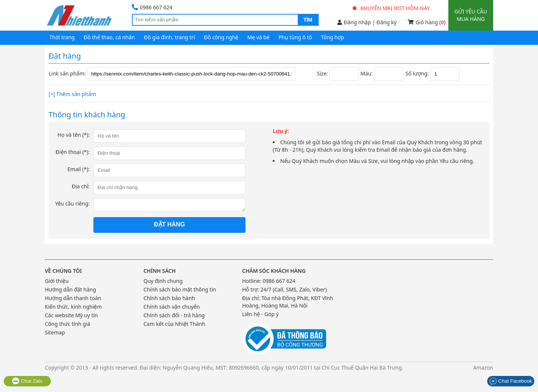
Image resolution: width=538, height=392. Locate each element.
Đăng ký (387, 22)
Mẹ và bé (258, 37)
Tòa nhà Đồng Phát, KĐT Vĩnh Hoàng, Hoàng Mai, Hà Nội (288, 302)
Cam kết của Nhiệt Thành (174, 324)
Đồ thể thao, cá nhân (109, 37)
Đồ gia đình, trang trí (169, 37)
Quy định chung (163, 281)
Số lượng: (417, 73)
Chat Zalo (27, 381)
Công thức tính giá (67, 324)
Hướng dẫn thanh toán (73, 298)
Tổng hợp (333, 37)
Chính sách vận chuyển (172, 307)
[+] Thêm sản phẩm (72, 94)
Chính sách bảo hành (169, 298)
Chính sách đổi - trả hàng (174, 315)
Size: (322, 73)
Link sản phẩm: (67, 73)
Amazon (483, 368)
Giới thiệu (57, 281)
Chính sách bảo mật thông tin (180, 289)
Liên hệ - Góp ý (260, 314)
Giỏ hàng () (426, 22)
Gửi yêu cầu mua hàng (471, 15)
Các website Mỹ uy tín (71, 315)
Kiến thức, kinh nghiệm (73, 307)
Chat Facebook (511, 381)
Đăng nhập (354, 22)
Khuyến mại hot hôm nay (392, 8)
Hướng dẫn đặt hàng (70, 289)
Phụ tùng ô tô (295, 37)
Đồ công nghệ (221, 37)
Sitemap (55, 332)
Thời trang (62, 37)
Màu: (367, 73)
